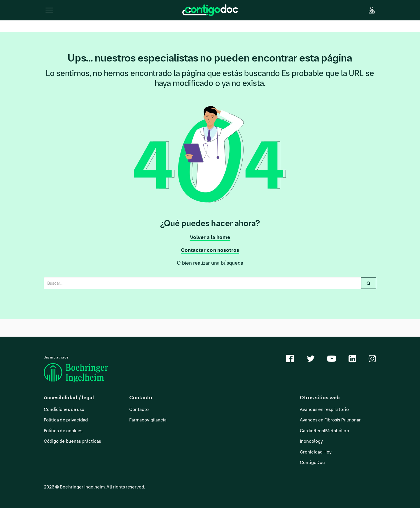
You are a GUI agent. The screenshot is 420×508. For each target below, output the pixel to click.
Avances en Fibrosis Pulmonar (330, 420)
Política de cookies (63, 431)
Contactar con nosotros (210, 250)
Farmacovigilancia (148, 420)
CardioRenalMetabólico (324, 431)
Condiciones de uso (64, 409)
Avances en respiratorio (324, 409)
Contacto (139, 409)
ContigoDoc (313, 463)
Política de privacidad (66, 420)
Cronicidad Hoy (316, 452)
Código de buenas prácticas (72, 441)
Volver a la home (210, 237)
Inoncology (311, 441)
